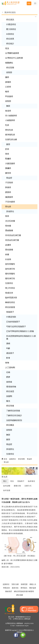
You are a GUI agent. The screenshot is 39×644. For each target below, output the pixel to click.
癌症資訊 (10, 20)
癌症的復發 (10, 307)
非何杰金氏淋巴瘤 (13, 235)
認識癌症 (6, 584)
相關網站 (9, 63)
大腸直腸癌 (10, 164)
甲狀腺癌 (9, 96)
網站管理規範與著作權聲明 (24, 591)
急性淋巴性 (10, 269)
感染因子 (10, 353)
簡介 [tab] (5, 481)
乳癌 (7, 125)
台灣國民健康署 (12, 53)
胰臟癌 (8, 168)
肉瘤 (7, 254)
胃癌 (7, 154)
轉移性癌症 (10, 302)
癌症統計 (10, 44)
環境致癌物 (11, 387)
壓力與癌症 (11, 29)
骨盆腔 (9, 178)
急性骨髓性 (10, 264)
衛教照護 (24, 584)
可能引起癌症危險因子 (16, 327)
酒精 (8, 343)
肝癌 (7, 149)
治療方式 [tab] (28, 486)
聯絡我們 (9, 591)
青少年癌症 (10, 288)
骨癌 (7, 216)
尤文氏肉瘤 (10, 221)
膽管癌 (8, 173)
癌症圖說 (10, 425)
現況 (7, 48)
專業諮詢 (6, 588)
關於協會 (33, 588)
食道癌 (8, 111)
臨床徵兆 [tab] (32, 481)
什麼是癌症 (11, 24)
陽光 (8, 401)
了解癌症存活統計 (14, 415)
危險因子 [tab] (21, 481)
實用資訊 (24, 588)
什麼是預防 (11, 317)
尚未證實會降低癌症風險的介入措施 (21, 337)
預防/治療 (15, 584)
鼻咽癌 (8, 82)
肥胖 (8, 377)
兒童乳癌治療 (11, 140)
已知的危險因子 (13, 322)
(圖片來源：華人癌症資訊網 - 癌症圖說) (20, 556)
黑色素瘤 (9, 250)
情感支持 (9, 293)
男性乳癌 (9, 130)
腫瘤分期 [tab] (17, 486)
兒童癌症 (9, 283)
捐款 (29, 3)
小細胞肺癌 (10, 120)
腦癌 (7, 77)
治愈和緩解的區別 (14, 420)
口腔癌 (8, 87)
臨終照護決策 (11, 298)
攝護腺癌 (9, 197)
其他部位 (10, 211)
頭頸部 (9, 72)
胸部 (8, 106)
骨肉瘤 (8, 226)
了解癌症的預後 (13, 411)
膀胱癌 (8, 192)
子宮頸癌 (9, 183)
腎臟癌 (8, 159)
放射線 (9, 382)
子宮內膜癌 (10, 202)
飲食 (8, 358)
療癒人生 (33, 584)
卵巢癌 (8, 187)
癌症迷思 (10, 391)
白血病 (8, 259)
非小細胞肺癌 (11, 116)
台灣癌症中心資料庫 (14, 58)
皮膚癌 (8, 245)
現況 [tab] (12, 481)
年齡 (8, 348)
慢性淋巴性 (10, 279)
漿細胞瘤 (9, 230)
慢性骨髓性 (10, 274)
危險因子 (10, 312)
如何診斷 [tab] (7, 486)
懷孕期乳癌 (10, 135)
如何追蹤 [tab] (7, 490)
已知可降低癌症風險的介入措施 (20, 331)
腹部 (8, 144)
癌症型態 (10, 68)
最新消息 (15, 588)
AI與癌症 (10, 34)
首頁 (4, 459)
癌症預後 (10, 406)
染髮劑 (9, 396)
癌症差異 (10, 39)
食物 (7, 363)
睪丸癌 (8, 207)
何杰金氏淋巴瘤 (12, 240)
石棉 (8, 372)
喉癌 (7, 92)
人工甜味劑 (10, 367)
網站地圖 (20, 595)
